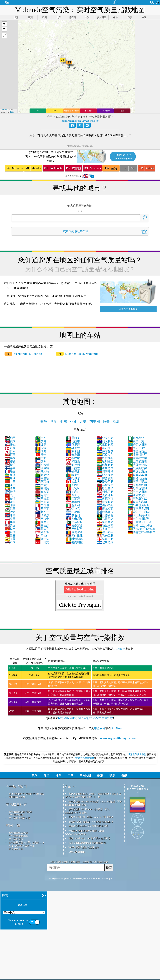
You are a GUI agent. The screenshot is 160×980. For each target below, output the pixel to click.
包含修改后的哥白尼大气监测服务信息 (88, 826)
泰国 (10, 542)
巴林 (10, 535)
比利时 (73, 488)
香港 (10, 498)
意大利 (73, 505)
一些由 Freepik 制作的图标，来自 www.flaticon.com (85, 832)
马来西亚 (105, 535)
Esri (12, 112)
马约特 (42, 471)
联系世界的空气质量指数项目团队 (26, 794)
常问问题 (13, 825)
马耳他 (42, 505)
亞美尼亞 (105, 438)
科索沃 (42, 465)
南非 (41, 458)
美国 (10, 525)
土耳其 (42, 542)
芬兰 (10, 468)
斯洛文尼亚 (137, 495)
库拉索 (73, 468)
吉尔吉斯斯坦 (139, 519)
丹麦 (10, 448)
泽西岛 (73, 461)
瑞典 (41, 451)
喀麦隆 (73, 475)
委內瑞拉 (74, 542)
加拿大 (73, 482)
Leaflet (4, 110)
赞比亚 (42, 475)
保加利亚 (105, 465)
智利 (41, 461)
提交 (109, 867)
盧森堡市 (105, 498)
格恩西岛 (105, 522)
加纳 (10, 478)
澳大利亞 (105, 441)
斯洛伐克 (105, 475)
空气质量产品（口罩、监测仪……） (27, 842)
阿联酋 (42, 482)
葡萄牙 (42, 522)
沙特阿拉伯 (137, 478)
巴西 (41, 438)
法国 (10, 471)
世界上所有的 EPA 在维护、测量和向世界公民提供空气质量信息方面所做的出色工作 (93, 795)
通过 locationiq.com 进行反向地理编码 (89, 838)
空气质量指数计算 (18, 836)
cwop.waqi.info (104, 821)
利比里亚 (105, 492)
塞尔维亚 (74, 535)
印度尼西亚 (137, 451)
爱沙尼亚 (105, 482)
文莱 (10, 539)
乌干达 (42, 539)
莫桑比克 (136, 441)
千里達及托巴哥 (140, 522)
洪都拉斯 (105, 505)
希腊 (10, 492)
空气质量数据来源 (18, 833)
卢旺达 (42, 502)
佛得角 (73, 471)
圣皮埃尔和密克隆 (141, 529)
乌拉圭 (42, 498)
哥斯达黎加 (137, 488)
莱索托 (42, 485)
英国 (10, 441)
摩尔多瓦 (105, 508)
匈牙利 (73, 465)
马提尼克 (105, 519)
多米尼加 (74, 519)
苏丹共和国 (137, 485)
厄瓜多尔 (105, 455)
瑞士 (41, 455)
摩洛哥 (42, 492)
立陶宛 (42, 488)
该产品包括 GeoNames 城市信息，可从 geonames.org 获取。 (87, 811)
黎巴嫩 (73, 458)
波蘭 (10, 519)
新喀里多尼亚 (139, 508)
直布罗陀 (105, 529)
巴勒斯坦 (74, 529)
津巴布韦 (105, 532)
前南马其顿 (137, 475)
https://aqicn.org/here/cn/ (80, 146)
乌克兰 (73, 448)
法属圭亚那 (137, 465)
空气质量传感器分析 (19, 818)
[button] (4, 24)
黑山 (10, 495)
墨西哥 (73, 438)
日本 (10, 451)
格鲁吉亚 (105, 539)
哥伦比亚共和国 (140, 525)
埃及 (10, 458)
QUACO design (77, 852)
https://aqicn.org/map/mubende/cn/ (80, 121)
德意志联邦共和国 (141, 532)
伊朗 (10, 512)
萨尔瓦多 (105, 451)
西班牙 (73, 495)
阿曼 (10, 455)
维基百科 (100, 728)
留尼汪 (73, 445)
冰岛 (10, 515)
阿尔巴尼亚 (137, 448)
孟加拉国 (105, 468)
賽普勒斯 (105, 478)
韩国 (10, 508)
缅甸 (10, 488)
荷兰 (10, 465)
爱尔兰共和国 (139, 512)
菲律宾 (42, 529)
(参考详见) (80, 688)
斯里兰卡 (105, 488)
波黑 (41, 445)
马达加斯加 (137, 471)
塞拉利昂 (105, 445)
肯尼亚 (42, 495)
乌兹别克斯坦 (139, 505)
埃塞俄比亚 (137, 455)
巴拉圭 (42, 519)
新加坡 (42, 532)
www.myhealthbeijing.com (118, 738)
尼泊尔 (42, 535)
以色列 (73, 515)
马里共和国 (137, 502)
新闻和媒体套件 (17, 797)
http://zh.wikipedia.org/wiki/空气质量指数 (86, 718)
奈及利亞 (136, 438)
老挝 (10, 502)
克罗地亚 (105, 495)
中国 (10, 482)
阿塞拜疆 (105, 471)
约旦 (10, 438)
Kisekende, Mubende (23, 354)
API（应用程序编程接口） (23, 846)
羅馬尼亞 (74, 532)
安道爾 (73, 455)
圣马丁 (42, 508)
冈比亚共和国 (139, 515)
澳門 (10, 485)
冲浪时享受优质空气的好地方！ (85, 847)
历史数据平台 (16, 849)
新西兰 (42, 512)
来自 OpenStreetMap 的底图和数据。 (88, 843)
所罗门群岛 (137, 482)
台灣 (10, 532)
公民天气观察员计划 (79, 821)
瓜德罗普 (105, 515)
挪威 (10, 461)
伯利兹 (73, 492)
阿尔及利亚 (137, 498)
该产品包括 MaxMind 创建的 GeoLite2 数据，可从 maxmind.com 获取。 (94, 803)
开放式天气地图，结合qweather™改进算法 (91, 817)
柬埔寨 (42, 478)
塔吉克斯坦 (137, 492)
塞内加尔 (105, 448)
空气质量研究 (16, 804)
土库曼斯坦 (137, 461)
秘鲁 (10, 522)
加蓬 (10, 475)
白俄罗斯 (105, 458)
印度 (10, 505)
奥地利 (73, 502)
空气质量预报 (16, 839)
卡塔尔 (42, 515)
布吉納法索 (137, 458)
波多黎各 (74, 525)
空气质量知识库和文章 (21, 811)
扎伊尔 (73, 478)
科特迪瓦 (74, 539)
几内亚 (73, 485)
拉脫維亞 (105, 502)
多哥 (41, 441)
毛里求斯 (105, 525)
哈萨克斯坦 (137, 445)
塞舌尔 (42, 525)
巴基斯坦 (74, 522)
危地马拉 (105, 512)
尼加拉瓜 (105, 542)
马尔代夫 (105, 485)
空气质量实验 (16, 815)
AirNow (119, 649)
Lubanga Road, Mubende (77, 354)
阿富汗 (73, 498)
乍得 (41, 448)
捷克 (10, 445)
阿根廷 (73, 512)
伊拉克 (73, 508)
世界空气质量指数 (137, 754)
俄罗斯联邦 (137, 468)
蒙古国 (73, 451)
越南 (10, 529)
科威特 (42, 468)
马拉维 (73, 441)
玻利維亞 (105, 461)
